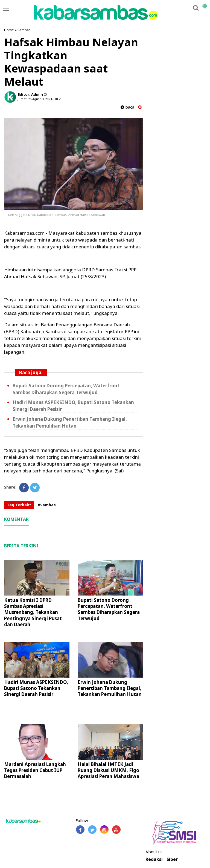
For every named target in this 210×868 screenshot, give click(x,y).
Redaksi (154, 859)
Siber (172, 859)
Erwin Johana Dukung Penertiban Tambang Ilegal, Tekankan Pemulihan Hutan (110, 688)
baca (127, 107)
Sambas (24, 30)
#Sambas (47, 505)
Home (9, 30)
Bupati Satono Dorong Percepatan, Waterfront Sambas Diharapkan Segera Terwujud (109, 609)
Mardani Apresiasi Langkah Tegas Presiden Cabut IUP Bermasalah (35, 770)
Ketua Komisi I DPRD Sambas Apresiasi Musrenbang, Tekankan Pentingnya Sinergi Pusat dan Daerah (33, 612)
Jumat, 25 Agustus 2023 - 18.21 (40, 99)
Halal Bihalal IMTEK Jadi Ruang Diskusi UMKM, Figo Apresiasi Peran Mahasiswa (108, 770)
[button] (205, 4)
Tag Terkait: (19, 505)
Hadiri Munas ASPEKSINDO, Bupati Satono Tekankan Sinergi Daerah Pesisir (36, 688)
